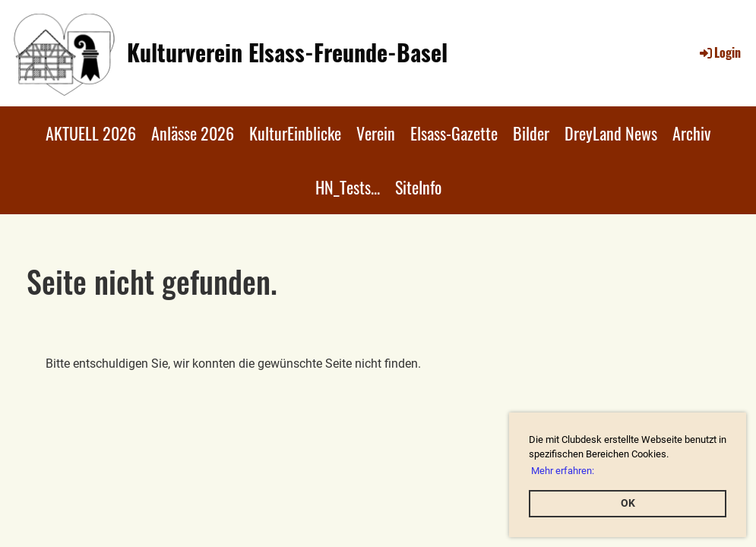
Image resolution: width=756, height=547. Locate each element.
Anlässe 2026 (193, 133)
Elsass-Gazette (454, 133)
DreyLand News (611, 133)
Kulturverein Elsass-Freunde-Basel (287, 52)
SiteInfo (418, 187)
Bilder (531, 133)
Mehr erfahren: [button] (563, 471)
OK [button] (628, 503)
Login (719, 52)
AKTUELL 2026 (91, 133)
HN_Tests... (348, 187)
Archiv (691, 133)
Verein (376, 133)
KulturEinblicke (295, 133)
